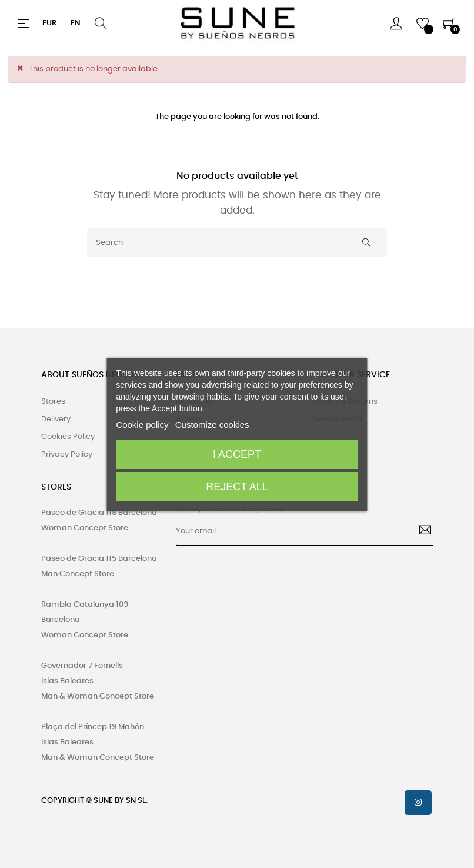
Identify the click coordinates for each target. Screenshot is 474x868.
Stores (53, 402)
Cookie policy (142, 425)
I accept (237, 454)
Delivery (56, 419)
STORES (56, 487)
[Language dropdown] (76, 24)
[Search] (237, 242)
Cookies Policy (68, 437)
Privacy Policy (67, 455)
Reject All (237, 487)
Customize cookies (212, 425)
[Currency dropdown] (49, 24)
